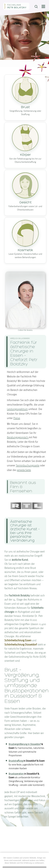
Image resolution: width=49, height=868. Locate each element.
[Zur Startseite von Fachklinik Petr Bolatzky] (16, 6)
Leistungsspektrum (17, 409)
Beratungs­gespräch (18, 438)
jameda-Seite (24, 470)
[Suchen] (36, 7)
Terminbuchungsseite (28, 466)
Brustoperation (16, 774)
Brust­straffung (16, 761)
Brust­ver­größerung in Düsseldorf (25, 744)
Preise (17, 418)
